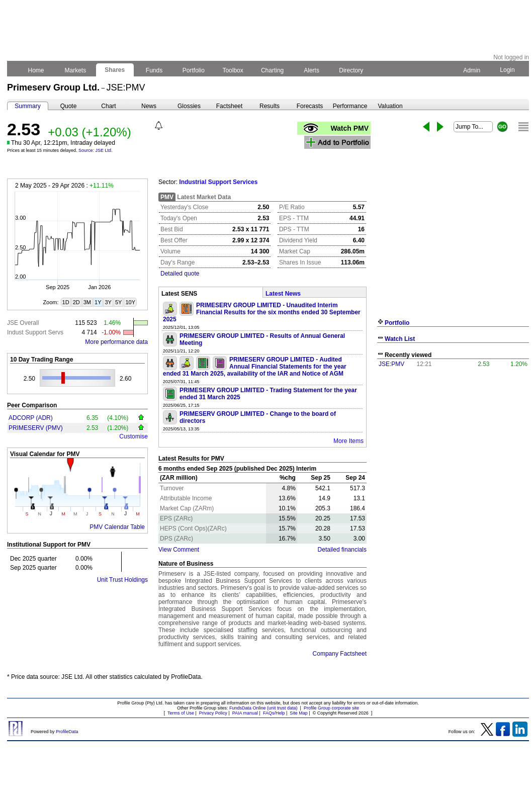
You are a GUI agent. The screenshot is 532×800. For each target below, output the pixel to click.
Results (270, 106)
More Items (348, 441)
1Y (98, 302)
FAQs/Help (274, 713)
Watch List (400, 339)
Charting (273, 70)
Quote (69, 106)
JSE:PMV (391, 364)
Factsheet (230, 106)
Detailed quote (180, 274)
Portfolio (194, 70)
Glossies (189, 106)
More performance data (116, 342)
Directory (351, 70)
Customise (134, 436)
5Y (118, 302)
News (149, 106)
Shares (115, 70)
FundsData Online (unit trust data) (263, 708)
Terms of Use (181, 713)
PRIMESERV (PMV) (36, 428)
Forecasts (310, 106)
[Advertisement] (453, 447)
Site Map (299, 713)
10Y (130, 302)
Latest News (283, 294)
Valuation (390, 106)
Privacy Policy (213, 713)
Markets (75, 70)
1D (66, 302)
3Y (108, 302)
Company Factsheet (340, 654)
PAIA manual (245, 713)
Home (36, 70)
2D (76, 302)
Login (507, 70)
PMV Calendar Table (117, 527)
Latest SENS (179, 294)
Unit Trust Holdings (122, 580)
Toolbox (233, 70)
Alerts (312, 70)
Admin (472, 70)
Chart (108, 106)
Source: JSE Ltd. (96, 150)
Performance (350, 106)
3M (87, 302)
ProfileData (67, 732)
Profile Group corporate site (331, 708)
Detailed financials (342, 550)
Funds (154, 70)
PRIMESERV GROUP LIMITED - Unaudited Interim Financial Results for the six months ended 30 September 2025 (262, 312)
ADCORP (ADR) (31, 418)
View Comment (179, 550)
